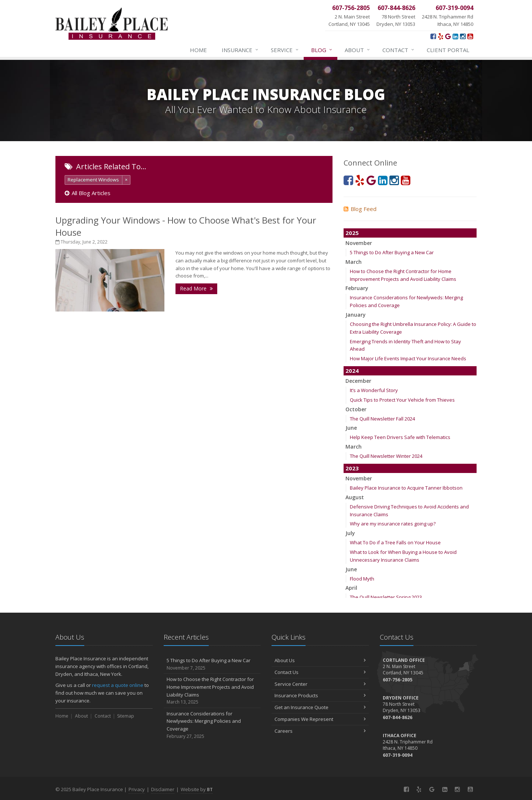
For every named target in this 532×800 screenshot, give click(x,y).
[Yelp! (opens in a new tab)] (441, 36)
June (351, 428)
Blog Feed (360, 209)
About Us (320, 660)
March (354, 262)
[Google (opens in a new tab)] (448, 36)
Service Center (320, 684)
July (350, 533)
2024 (352, 371)
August (355, 497)
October (356, 409)
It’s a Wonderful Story (374, 390)
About (358, 50)
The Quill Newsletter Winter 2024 (386, 456)
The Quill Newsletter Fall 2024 (382, 419)
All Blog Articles (88, 193)
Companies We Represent (320, 719)
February (357, 288)
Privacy (137, 789)
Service (285, 50)
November (359, 243)
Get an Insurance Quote (320, 707)
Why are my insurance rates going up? (393, 524)
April (351, 588)
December (358, 381)
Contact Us (320, 672)
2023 (352, 468)
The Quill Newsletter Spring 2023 (386, 597)
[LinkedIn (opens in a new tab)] (455, 36)
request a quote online (118, 685)
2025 (352, 233)
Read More (196, 288)
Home (198, 50)
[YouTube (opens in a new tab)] (470, 36)
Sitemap (126, 716)
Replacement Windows (93, 180)
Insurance (240, 50)
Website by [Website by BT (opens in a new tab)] (197, 789)
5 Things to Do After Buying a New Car (392, 252)
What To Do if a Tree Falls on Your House (395, 542)
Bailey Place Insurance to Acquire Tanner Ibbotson (406, 488)
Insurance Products (320, 695)
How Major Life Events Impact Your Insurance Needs (408, 358)
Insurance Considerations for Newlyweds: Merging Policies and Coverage (212, 725)
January (356, 315)
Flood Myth (362, 579)
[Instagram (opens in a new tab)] (463, 36)
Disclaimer (163, 789)
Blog (322, 50)
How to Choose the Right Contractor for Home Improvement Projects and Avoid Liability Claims (212, 691)
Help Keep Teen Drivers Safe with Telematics (400, 437)
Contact (399, 50)
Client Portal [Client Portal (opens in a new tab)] (448, 50)
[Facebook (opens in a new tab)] (433, 36)
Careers (320, 731)
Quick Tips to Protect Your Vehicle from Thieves (402, 400)
